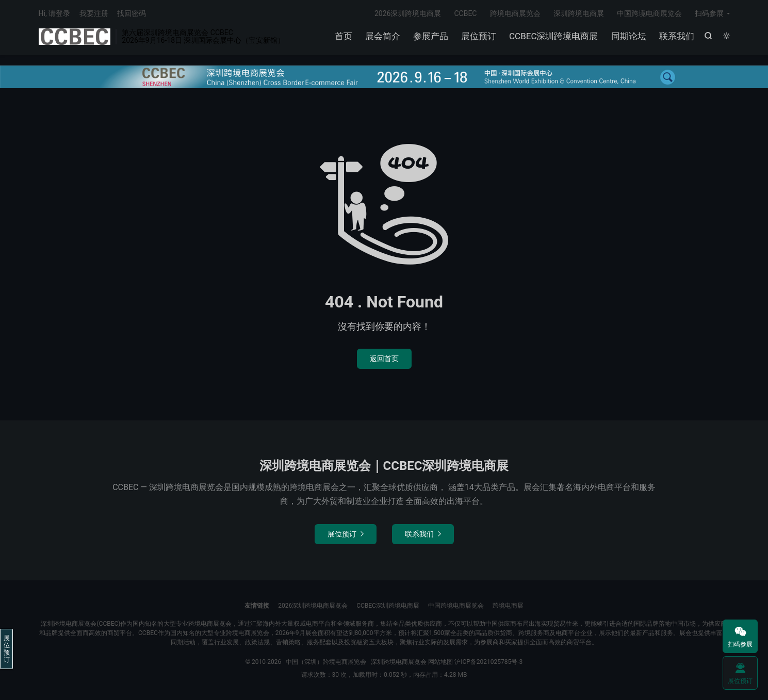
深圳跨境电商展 (579, 13)
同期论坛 (629, 36)
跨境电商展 (508, 606)
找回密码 (132, 13)
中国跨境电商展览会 (649, 13)
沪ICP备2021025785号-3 (488, 662)
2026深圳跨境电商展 (408, 13)
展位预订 (479, 36)
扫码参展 (709, 13)
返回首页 (384, 359)
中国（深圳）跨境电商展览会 (75, 37)
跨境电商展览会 (515, 13)
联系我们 (677, 36)
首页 (344, 36)
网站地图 (440, 662)
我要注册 (94, 13)
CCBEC (465, 13)
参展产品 (431, 36)
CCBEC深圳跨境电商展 (553, 36)
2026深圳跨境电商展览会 (313, 606)
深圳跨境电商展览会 (399, 662)
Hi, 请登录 (55, 13)
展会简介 (383, 36)
